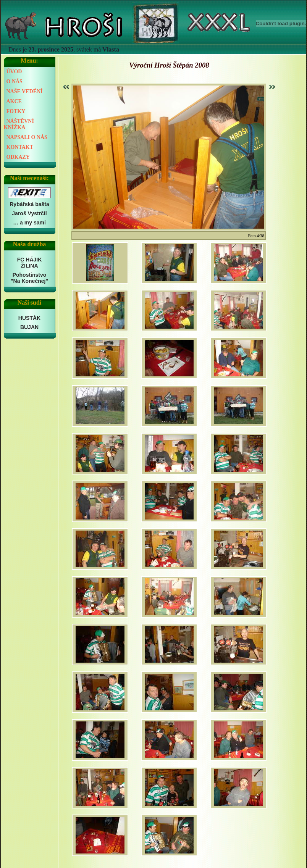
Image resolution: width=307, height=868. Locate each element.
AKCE (14, 101)
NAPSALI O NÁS (27, 137)
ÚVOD (14, 72)
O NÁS (15, 81)
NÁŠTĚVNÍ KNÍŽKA (19, 124)
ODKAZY (18, 157)
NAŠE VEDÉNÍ (25, 91)
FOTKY (16, 111)
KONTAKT (20, 147)
